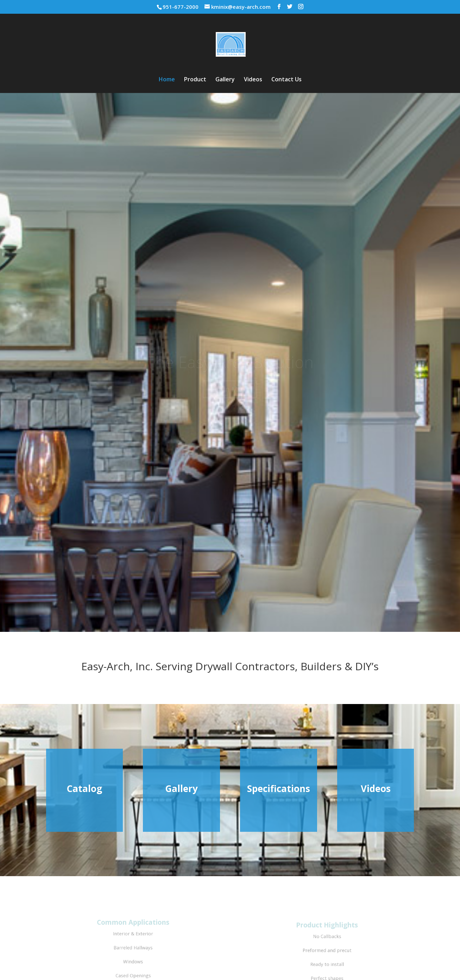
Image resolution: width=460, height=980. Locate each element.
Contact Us (286, 80)
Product (195, 80)
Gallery (225, 80)
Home (167, 80)
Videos (253, 80)
